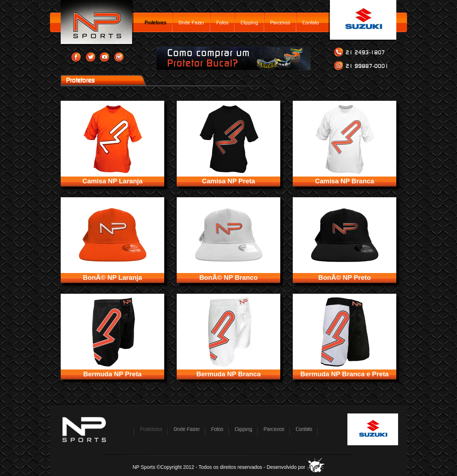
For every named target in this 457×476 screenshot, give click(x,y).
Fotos (222, 22)
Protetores (155, 22)
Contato (311, 22)
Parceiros (280, 22)
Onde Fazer (191, 22)
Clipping (249, 22)
